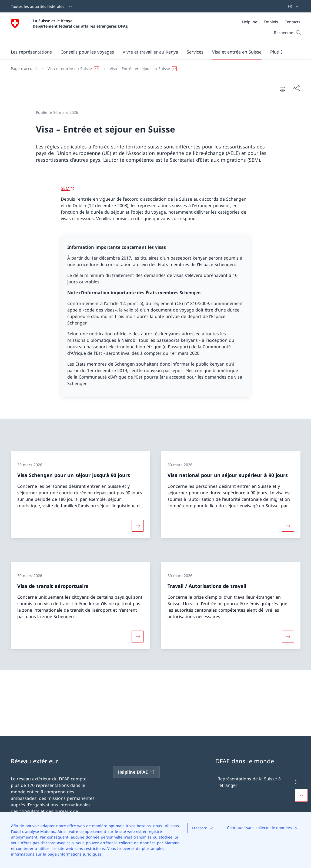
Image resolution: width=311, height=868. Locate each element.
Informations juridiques (80, 854)
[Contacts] (292, 22)
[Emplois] (271, 22)
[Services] (195, 52)
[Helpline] (250, 22)
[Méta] (271, 22)
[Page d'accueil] (24, 69)
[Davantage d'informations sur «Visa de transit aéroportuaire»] (138, 636)
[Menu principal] (151, 52)
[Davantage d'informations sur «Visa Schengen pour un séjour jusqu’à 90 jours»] (138, 526)
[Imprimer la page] (282, 88)
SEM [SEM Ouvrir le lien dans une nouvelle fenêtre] (65, 188)
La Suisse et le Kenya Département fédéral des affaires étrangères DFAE (80, 23)
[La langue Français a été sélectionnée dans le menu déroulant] (292, 6)
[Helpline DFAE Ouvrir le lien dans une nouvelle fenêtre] (136, 772)
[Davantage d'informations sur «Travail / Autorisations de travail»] (288, 636)
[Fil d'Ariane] (153, 69)
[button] (31, 52)
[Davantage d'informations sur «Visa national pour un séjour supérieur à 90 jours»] (288, 526)
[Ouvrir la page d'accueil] (69, 28)
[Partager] (296, 88)
